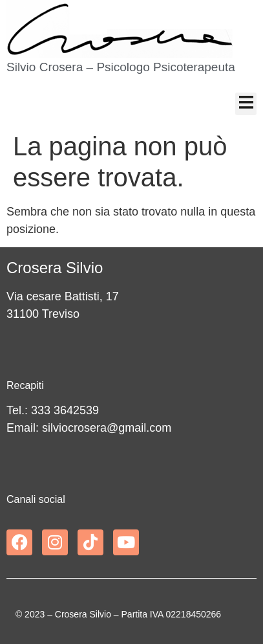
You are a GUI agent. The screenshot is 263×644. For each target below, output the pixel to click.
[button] (246, 104)
